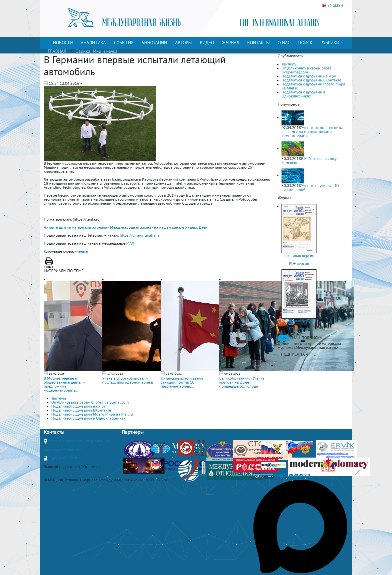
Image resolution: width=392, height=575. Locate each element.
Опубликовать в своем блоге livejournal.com (306, 70)
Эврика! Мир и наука (97, 51)
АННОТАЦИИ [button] (154, 43)
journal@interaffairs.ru (63, 450)
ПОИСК (305, 43)
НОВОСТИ (63, 43)
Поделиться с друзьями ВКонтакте (311, 80)
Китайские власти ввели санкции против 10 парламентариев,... (182, 382)
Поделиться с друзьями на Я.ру (309, 76)
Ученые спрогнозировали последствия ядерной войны (128, 380)
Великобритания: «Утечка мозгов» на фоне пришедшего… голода (242, 382)
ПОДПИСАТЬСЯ (294, 354)
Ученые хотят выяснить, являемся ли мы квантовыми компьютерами (312, 131)
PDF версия (299, 263)
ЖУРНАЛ (231, 43)
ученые (81, 251)
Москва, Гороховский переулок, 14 (79, 441)
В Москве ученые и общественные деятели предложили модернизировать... (64, 384)
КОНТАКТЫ (258, 43)
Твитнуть (289, 64)
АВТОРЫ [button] (183, 43)
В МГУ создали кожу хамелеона (309, 160)
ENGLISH (333, 5)
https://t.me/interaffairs (140, 235)
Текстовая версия (299, 255)
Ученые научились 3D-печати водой (311, 187)
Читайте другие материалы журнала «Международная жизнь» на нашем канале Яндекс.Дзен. (126, 227)
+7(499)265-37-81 (63, 458)
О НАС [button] (284, 43)
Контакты (54, 432)
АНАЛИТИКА (93, 43)
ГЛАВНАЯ (57, 51)
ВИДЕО (207, 43)
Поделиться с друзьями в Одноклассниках (303, 94)
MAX (130, 243)
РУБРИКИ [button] (330, 43)
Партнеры (133, 432)
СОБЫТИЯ (124, 43)
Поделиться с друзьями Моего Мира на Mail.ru (313, 86)
